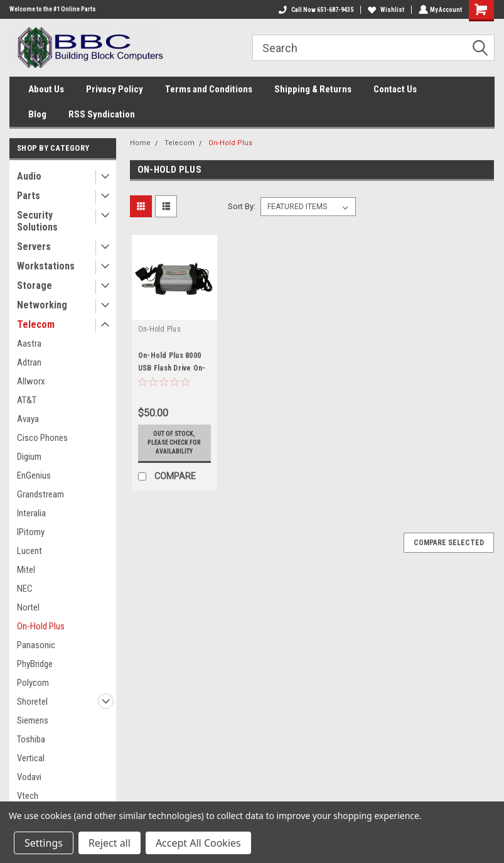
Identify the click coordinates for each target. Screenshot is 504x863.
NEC (25, 589)
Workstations (46, 266)
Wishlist (385, 10)
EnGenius (34, 475)
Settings (44, 843)
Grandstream (40, 494)
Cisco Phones (42, 438)
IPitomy (31, 532)
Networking (42, 305)
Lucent (29, 551)
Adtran (29, 362)
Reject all (110, 843)
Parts (29, 196)
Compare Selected (449, 543)
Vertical (31, 758)
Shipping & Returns (313, 89)
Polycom (33, 683)
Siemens (33, 720)
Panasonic (36, 645)
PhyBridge (35, 664)
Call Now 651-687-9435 (315, 10)
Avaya (28, 419)
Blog (37, 114)
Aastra (29, 344)
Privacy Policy (115, 89)
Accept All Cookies (198, 843)
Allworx (31, 381)
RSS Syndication (102, 114)
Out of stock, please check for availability (174, 442)
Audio (29, 176)
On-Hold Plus (41, 626)
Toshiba (31, 739)
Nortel (28, 607)
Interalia (31, 513)
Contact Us (395, 89)
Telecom (36, 324)
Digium (29, 457)
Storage (35, 285)
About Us (46, 89)
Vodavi (29, 777)
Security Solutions (37, 221)
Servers (34, 247)
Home (140, 143)
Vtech (28, 796)
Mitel (26, 570)
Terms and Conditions (209, 89)
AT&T (27, 400)
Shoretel (32, 702)
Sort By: (242, 206)
